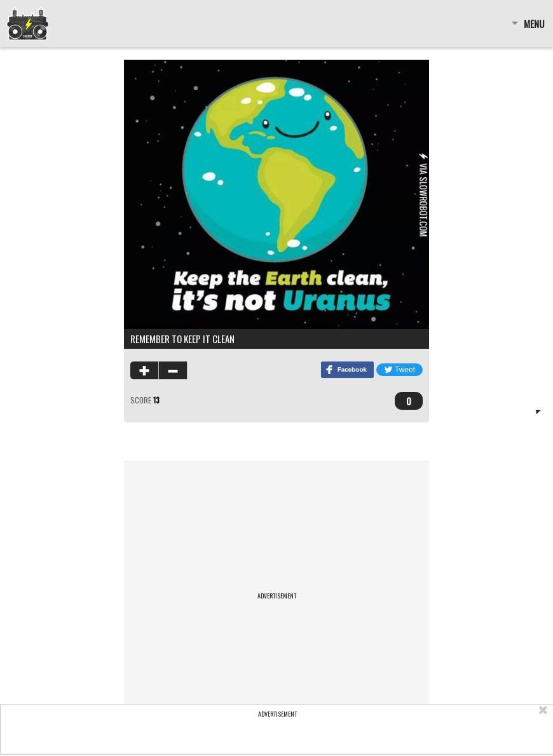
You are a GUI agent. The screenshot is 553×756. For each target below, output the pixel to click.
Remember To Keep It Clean (182, 339)
